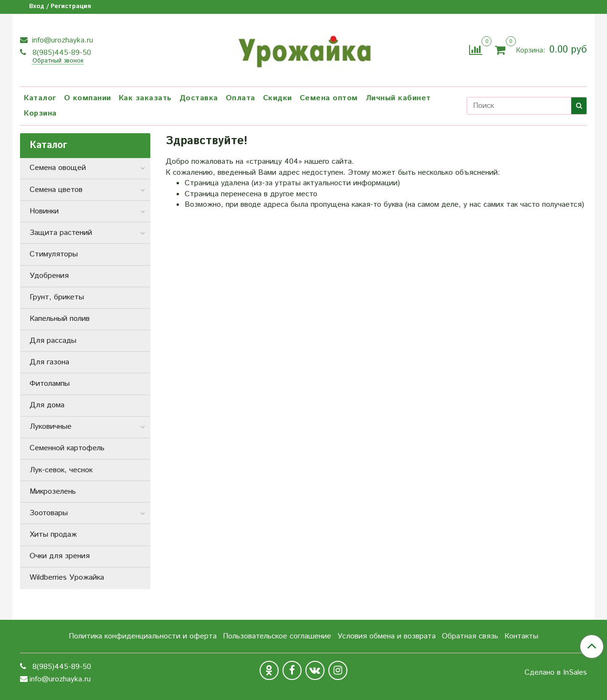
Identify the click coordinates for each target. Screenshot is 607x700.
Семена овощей (58, 168)
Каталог (40, 98)
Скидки (277, 98)
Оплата (241, 98)
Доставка (199, 98)
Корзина (40, 113)
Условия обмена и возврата (387, 636)
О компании (88, 98)
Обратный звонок (58, 61)
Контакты (521, 636)
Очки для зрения (60, 556)
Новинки (44, 211)
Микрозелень (53, 492)
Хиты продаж (53, 535)
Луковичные (51, 427)
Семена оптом (329, 98)
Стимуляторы (54, 254)
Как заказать (145, 98)
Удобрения (49, 276)
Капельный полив (60, 319)
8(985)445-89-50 (61, 53)
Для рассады (53, 341)
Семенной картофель (67, 448)
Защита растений (61, 233)
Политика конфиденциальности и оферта (143, 636)
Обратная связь (470, 636)
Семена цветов (56, 190)
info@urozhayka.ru (61, 40)
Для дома (47, 405)
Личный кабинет (398, 98)
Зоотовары (49, 513)
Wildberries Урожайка (67, 578)
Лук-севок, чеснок (61, 470)
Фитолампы (50, 384)
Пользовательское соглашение (277, 636)
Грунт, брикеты (57, 297)
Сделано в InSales (556, 673)
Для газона (49, 362)
